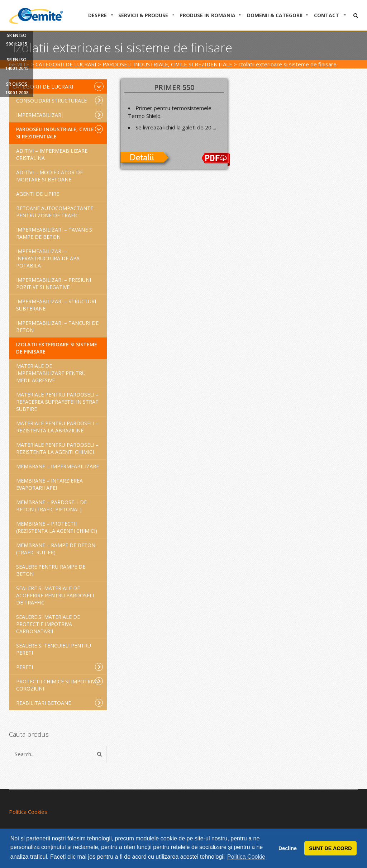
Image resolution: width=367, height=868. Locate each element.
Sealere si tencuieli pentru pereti (54, 649)
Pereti (59, 667)
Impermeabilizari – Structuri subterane (56, 305)
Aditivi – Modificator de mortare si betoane (49, 176)
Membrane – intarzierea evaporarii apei (49, 484)
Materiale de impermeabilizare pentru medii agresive (51, 373)
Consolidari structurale (59, 100)
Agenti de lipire (38, 194)
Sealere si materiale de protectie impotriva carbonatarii (48, 624)
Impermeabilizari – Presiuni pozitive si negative (54, 283)
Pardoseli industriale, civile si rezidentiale (59, 132)
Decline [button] (288, 848)
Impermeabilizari (59, 115)
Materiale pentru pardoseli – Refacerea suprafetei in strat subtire (57, 402)
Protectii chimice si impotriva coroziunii (59, 685)
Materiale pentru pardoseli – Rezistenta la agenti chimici (57, 448)
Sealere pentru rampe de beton (51, 570)
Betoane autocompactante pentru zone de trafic (55, 212)
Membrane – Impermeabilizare (58, 466)
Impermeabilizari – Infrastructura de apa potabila (48, 258)
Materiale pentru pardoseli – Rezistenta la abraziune (57, 427)
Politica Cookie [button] (246, 857)
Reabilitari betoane (59, 703)
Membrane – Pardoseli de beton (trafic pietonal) (51, 506)
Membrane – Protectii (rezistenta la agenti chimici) (57, 527)
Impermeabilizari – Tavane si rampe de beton (55, 233)
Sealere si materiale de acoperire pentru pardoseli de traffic (55, 595)
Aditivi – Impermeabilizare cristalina (52, 154)
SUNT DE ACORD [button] (330, 848)
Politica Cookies (28, 812)
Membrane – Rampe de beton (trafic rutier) (56, 549)
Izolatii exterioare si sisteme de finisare (57, 348)
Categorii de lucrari (58, 86)
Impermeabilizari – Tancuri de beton (57, 326)
